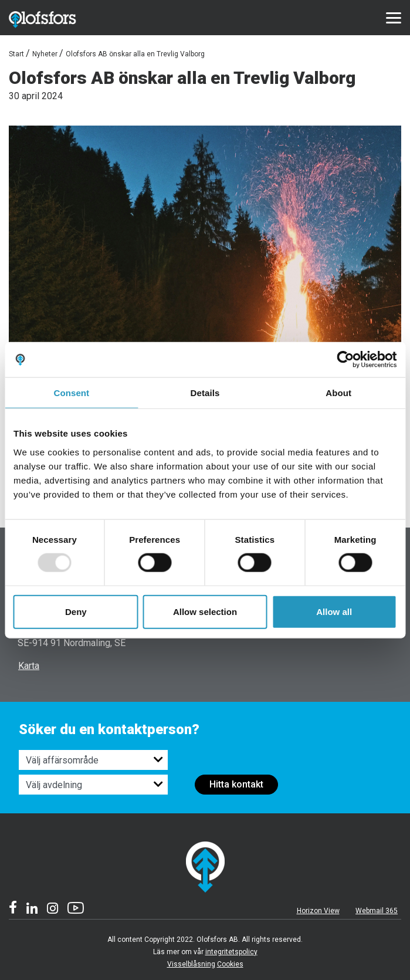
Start (16, 54)
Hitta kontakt (236, 784)
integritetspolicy (231, 952)
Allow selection (205, 611)
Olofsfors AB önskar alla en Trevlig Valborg (135, 54)
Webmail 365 (377, 911)
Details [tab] (205, 393)
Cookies (230, 964)
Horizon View (318, 911)
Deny (76, 611)
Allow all (334, 611)
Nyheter (45, 54)
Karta (29, 666)
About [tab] (338, 393)
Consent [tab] (71, 393)
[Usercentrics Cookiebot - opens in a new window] (345, 360)
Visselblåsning (191, 964)
